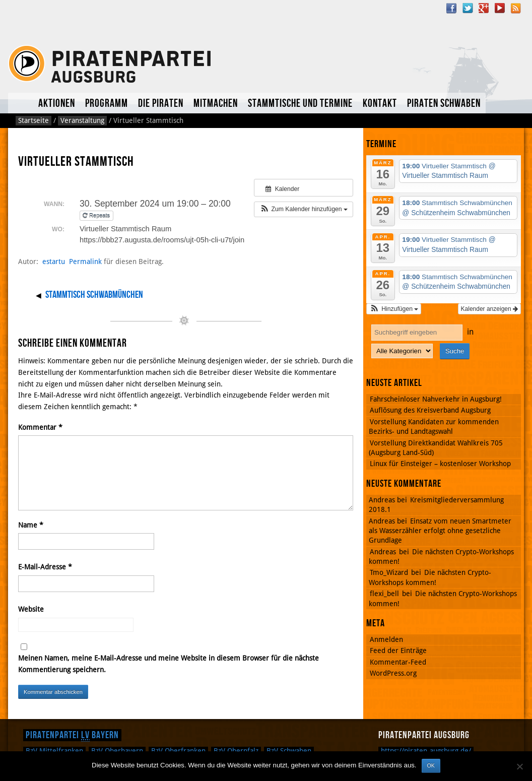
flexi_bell (384, 594)
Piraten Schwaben (444, 104)
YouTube (500, 8)
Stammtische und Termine (300, 104)
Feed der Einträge (398, 650)
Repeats (97, 216)
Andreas (383, 552)
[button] (304, 209)
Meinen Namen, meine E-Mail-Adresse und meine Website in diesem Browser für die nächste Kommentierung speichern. (169, 664)
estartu (54, 262)
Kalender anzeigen (489, 309)
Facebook (451, 8)
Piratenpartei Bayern (72, 735)
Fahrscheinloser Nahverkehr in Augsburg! (436, 399)
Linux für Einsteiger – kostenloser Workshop (440, 464)
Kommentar (40, 427)
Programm (107, 104)
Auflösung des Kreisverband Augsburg (430, 410)
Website (31, 609)
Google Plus (484, 8)
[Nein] (519, 766)
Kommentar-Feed (398, 662)
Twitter (468, 8)
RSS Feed (516, 8)
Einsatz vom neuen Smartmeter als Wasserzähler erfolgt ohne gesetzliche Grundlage (440, 531)
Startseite (34, 120)
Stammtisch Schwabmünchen (94, 295)
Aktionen (57, 104)
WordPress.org (393, 673)
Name (31, 525)
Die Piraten (161, 104)
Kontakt (380, 104)
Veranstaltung (82, 120)
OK (431, 765)
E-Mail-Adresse (45, 567)
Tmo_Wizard (389, 572)
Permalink (85, 262)
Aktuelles (21, 103)
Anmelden (386, 639)
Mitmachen (216, 104)
